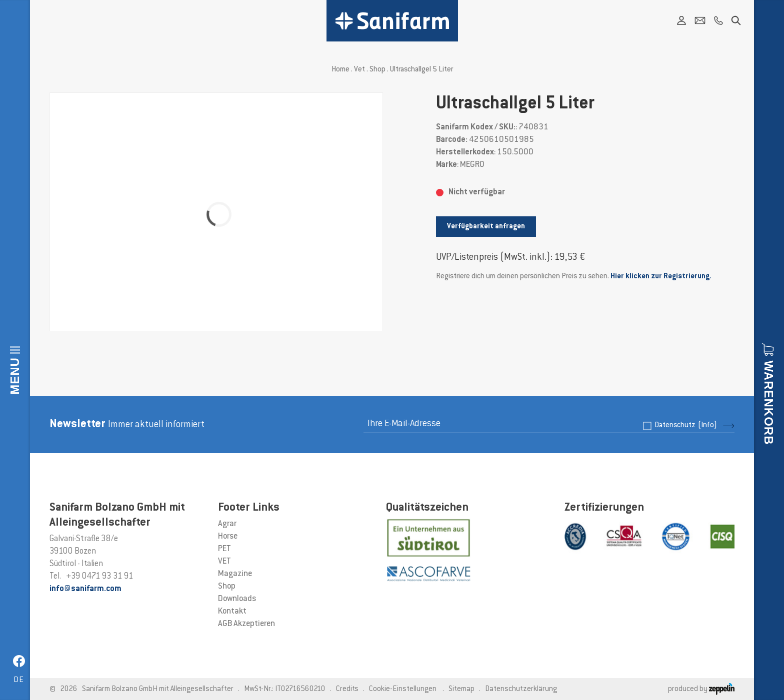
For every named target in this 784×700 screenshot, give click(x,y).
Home (340, 70)
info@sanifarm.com (85, 589)
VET (224, 562)
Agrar (227, 524)
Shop (377, 70)
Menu (15, 376)
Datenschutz (686, 425)
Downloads (237, 599)
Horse (228, 537)
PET (224, 549)
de (19, 680)
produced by (701, 689)
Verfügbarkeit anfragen (486, 227)
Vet (359, 70)
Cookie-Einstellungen (403, 689)
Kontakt (232, 612)
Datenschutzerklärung (521, 689)
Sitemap (461, 689)
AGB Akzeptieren (246, 624)
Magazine (235, 574)
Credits (347, 689)
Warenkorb (769, 402)
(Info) (707, 425)
